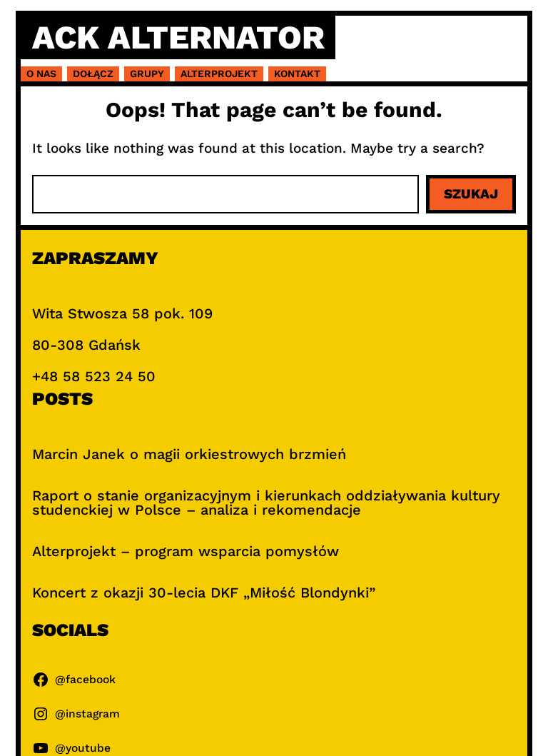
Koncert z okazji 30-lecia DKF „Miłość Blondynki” (204, 593)
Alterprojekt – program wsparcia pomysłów (186, 551)
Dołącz (93, 74)
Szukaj (471, 194)
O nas (41, 74)
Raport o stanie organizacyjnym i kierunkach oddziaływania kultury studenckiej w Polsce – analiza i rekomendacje (266, 503)
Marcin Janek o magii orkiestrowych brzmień (189, 454)
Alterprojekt (219, 74)
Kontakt (297, 74)
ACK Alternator (178, 37)
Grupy (147, 74)
